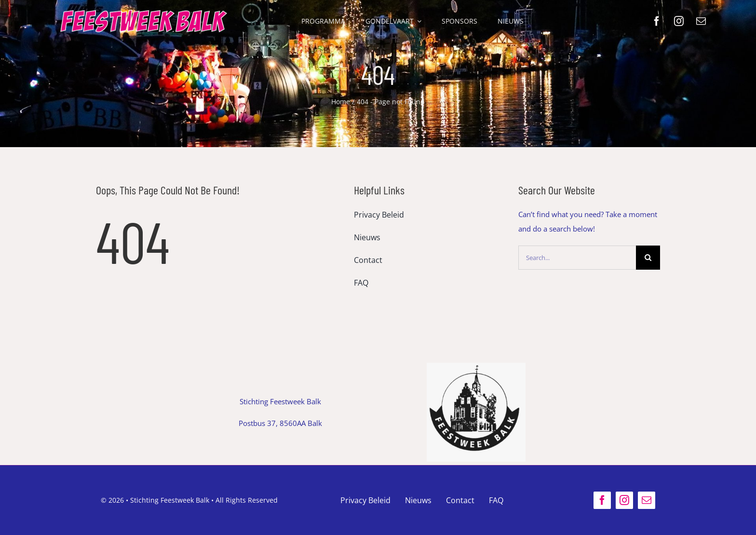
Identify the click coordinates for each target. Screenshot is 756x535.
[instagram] (679, 21)
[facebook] (657, 21)
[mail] (701, 21)
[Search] (648, 258)
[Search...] (577, 258)
